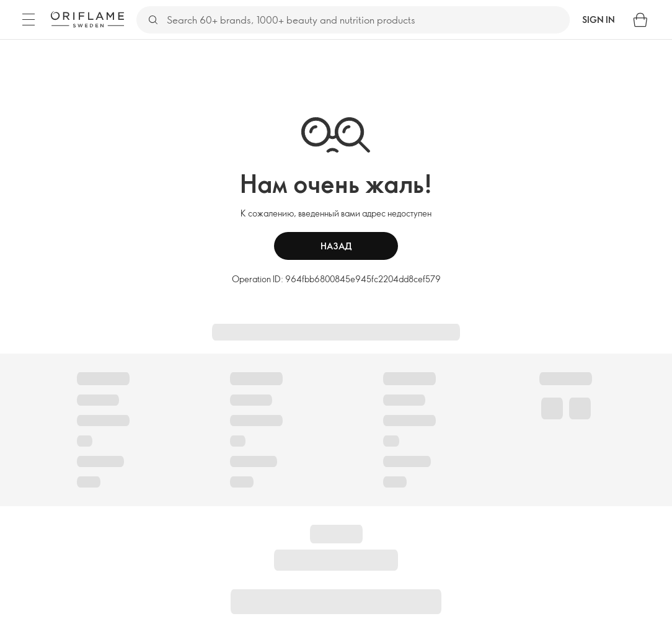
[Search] (368, 20)
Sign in (599, 20)
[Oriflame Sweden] (87, 19)
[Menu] (29, 20)
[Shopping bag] (640, 20)
